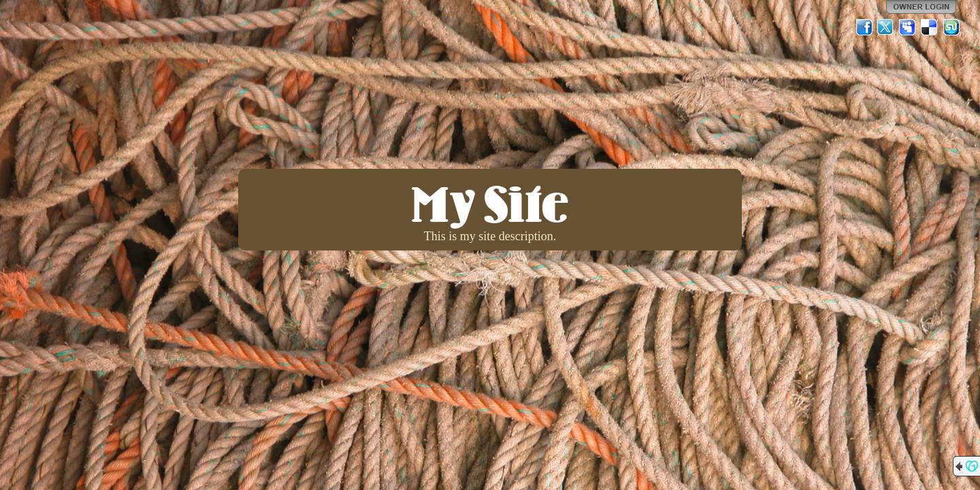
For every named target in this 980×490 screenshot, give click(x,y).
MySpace (908, 27)
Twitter (886, 27)
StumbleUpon (951, 27)
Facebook (864, 27)
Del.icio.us (930, 27)
